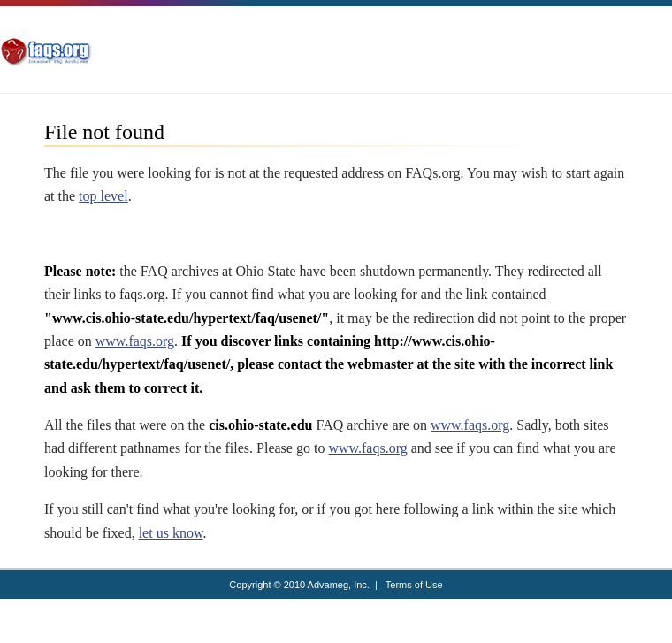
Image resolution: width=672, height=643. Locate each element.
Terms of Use (414, 585)
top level (103, 196)
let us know (171, 533)
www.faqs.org (135, 341)
